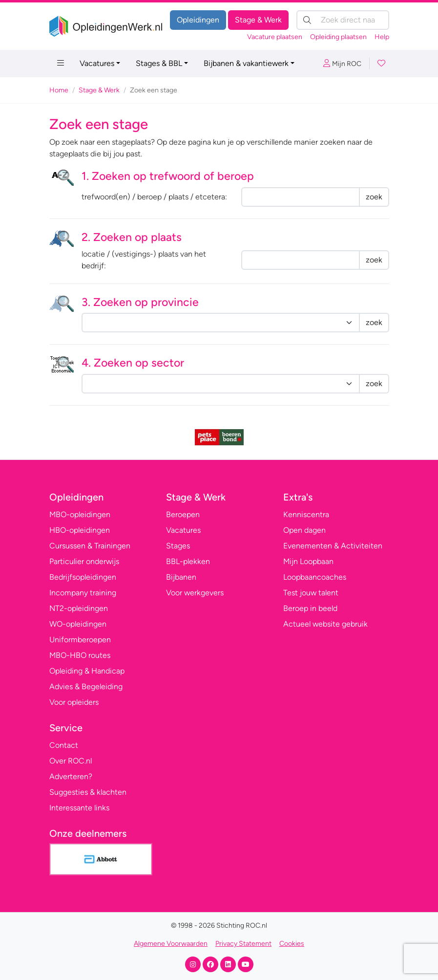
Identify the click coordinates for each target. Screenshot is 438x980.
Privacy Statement (243, 944)
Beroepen (183, 514)
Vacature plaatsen (275, 37)
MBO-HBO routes (80, 655)
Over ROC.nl (71, 761)
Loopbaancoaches (315, 577)
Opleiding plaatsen (338, 37)
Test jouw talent (311, 593)
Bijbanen (181, 577)
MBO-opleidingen (80, 514)
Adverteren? (71, 776)
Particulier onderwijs (84, 561)
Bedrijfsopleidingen (83, 577)
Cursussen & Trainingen (90, 546)
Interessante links (79, 808)
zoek (374, 197)
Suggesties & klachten (88, 792)
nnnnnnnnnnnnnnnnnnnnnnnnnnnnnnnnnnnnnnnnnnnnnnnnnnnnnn (221, 384)
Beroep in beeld (310, 608)
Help (382, 37)
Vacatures (97, 63)
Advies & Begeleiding (86, 686)
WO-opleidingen (78, 624)
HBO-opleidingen (80, 530)
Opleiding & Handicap (87, 671)
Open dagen (304, 530)
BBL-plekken (188, 561)
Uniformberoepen (80, 640)
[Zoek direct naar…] (343, 20)
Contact (64, 745)
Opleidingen (198, 20)
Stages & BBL (159, 63)
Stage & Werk (258, 20)
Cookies (292, 944)
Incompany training (83, 593)
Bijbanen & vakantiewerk (246, 63)
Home (59, 90)
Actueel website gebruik (325, 624)
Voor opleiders (74, 702)
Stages (178, 546)
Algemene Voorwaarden (171, 944)
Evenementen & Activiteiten (333, 546)
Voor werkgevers (195, 593)
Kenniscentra (306, 514)
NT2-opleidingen (79, 608)
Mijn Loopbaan (308, 561)
